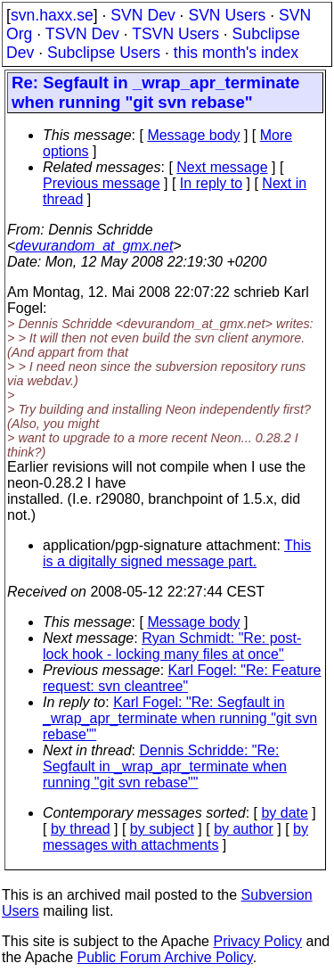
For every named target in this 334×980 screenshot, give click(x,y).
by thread (81, 829)
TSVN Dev (82, 34)
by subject (162, 829)
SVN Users (227, 15)
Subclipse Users (104, 53)
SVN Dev (143, 15)
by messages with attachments (175, 837)
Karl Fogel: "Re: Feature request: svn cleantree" (182, 678)
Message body (193, 135)
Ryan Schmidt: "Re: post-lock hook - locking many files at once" (172, 646)
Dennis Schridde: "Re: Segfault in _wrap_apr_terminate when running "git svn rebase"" (165, 766)
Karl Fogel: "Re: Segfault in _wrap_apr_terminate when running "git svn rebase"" (180, 718)
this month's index (236, 53)
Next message (222, 167)
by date (284, 813)
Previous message (102, 183)
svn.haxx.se (52, 15)
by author (244, 829)
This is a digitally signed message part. (177, 553)
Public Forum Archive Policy (165, 957)
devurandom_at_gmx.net (94, 246)
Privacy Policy (257, 941)
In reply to (211, 183)
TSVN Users (175, 34)
